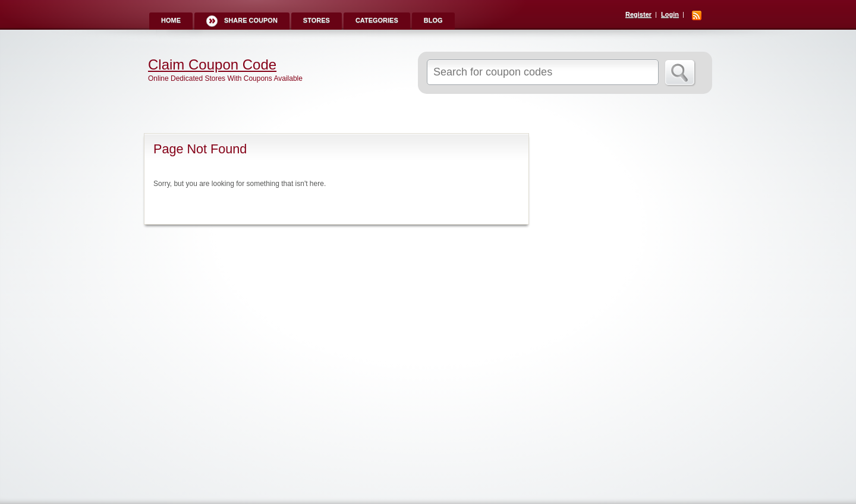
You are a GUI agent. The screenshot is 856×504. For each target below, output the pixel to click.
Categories (377, 20)
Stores (317, 20)
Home (171, 20)
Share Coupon (251, 20)
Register (638, 14)
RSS (697, 15)
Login (670, 14)
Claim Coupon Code (212, 65)
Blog (433, 20)
